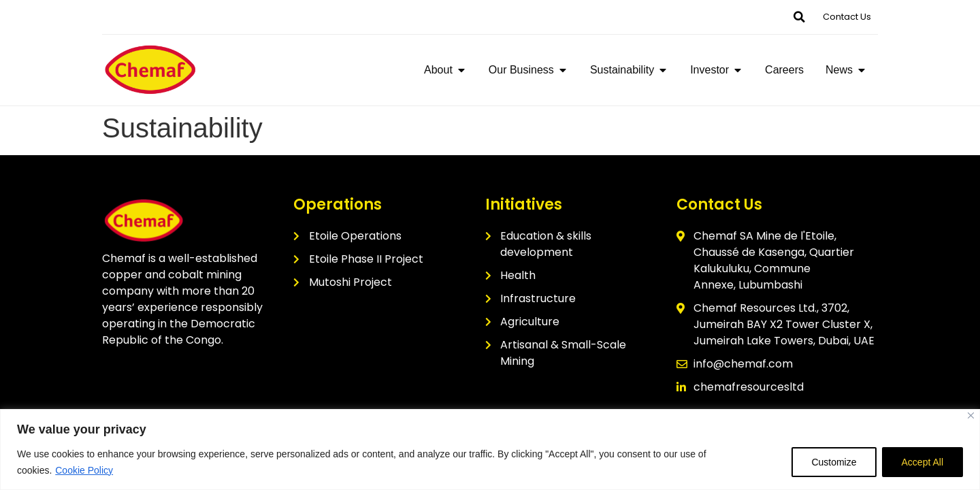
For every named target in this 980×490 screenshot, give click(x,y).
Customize (834, 462)
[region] (490, 450)
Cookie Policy (84, 470)
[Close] (971, 415)
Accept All (922, 462)
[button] (799, 17)
